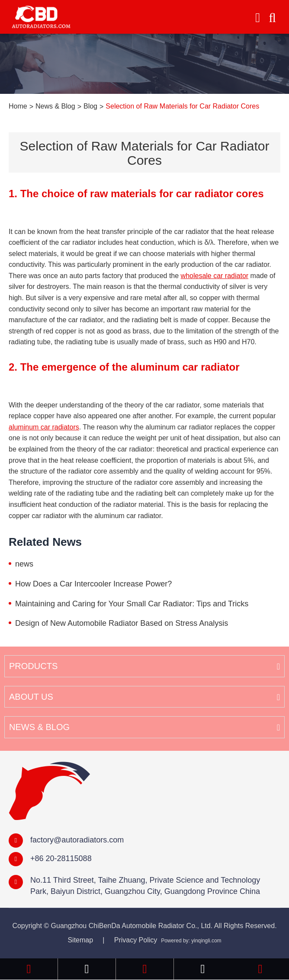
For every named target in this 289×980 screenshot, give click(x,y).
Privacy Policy (136, 940)
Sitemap (80, 940)
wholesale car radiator (215, 276)
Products (33, 666)
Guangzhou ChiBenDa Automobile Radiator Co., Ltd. (132, 926)
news (24, 564)
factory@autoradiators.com (77, 840)
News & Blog (55, 106)
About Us (31, 697)
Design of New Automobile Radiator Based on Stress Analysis (122, 623)
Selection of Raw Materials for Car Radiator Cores (182, 106)
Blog (90, 106)
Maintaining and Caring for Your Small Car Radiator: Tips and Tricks (132, 604)
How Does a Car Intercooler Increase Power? (93, 584)
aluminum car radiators (44, 427)
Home (18, 106)
